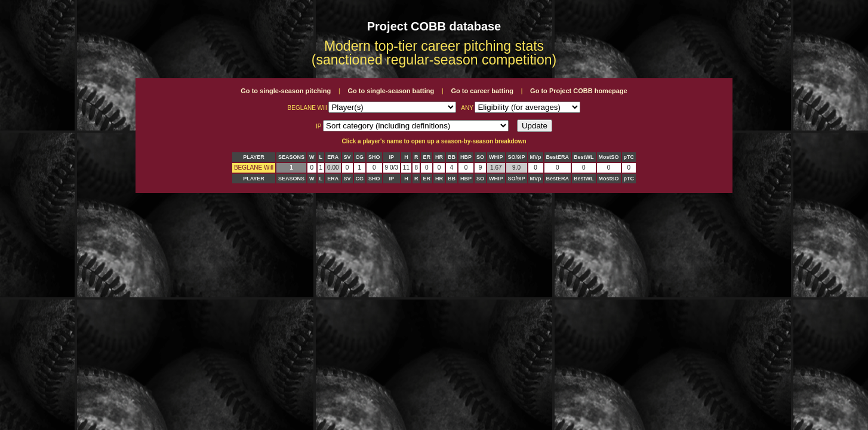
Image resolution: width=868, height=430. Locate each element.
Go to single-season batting (391, 91)
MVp (536, 157)
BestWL (584, 157)
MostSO (609, 157)
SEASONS (291, 157)
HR (439, 157)
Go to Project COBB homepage (579, 91)
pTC (629, 157)
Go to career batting (482, 91)
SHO (374, 157)
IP (391, 157)
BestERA (558, 157)
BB (452, 157)
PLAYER (254, 157)
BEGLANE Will (254, 168)
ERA (333, 157)
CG (360, 157)
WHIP (496, 157)
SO (480, 157)
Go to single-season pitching (286, 91)
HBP (466, 157)
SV (347, 157)
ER (427, 157)
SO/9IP (517, 157)
